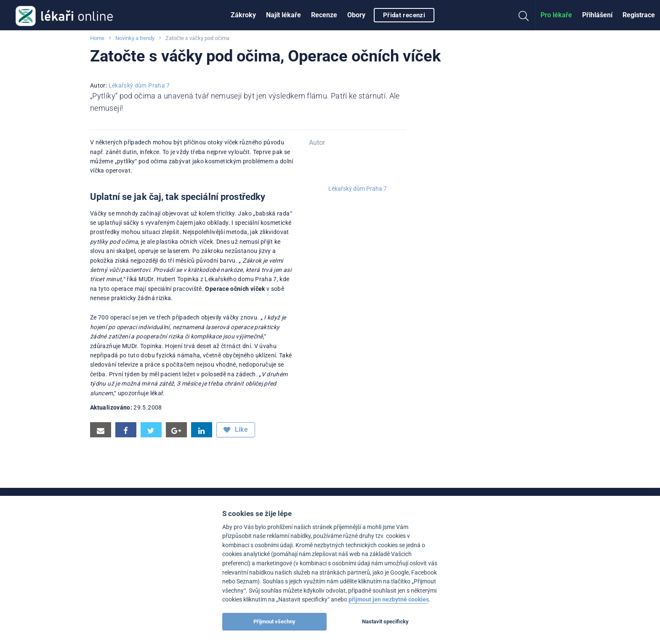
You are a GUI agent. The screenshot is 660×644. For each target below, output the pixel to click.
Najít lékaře (283, 15)
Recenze (324, 15)
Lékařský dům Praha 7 (139, 85)
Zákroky (243, 15)
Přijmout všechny (274, 621)
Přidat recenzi (404, 15)
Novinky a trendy (135, 38)
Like (236, 430)
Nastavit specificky (385, 621)
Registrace (639, 15)
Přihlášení (597, 15)
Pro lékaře (556, 15)
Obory (356, 15)
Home (97, 38)
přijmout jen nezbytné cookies (389, 600)
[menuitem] (243, 15)
